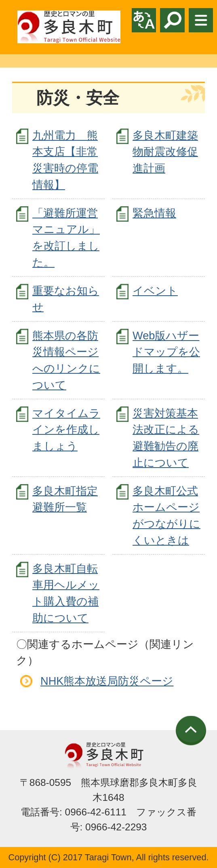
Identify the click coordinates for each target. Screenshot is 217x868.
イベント (155, 291)
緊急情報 (154, 213)
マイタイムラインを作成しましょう (66, 430)
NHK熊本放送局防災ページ (107, 681)
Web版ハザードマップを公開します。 (166, 352)
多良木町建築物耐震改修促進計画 (165, 152)
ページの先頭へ (191, 731)
